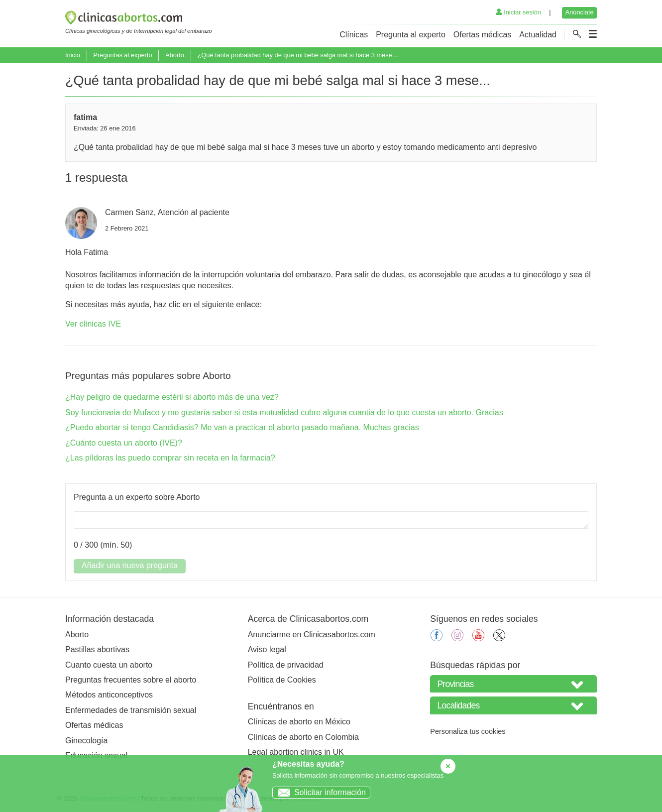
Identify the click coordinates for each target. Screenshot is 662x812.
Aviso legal (267, 649)
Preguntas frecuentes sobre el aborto (131, 680)
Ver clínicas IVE (93, 324)
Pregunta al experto (411, 35)
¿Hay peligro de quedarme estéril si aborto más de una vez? (172, 397)
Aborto (175, 55)
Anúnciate (580, 12)
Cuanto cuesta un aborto (109, 665)
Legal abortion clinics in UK (296, 752)
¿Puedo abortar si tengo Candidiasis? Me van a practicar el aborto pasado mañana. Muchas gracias (242, 427)
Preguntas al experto (122, 55)
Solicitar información (319, 792)
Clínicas (354, 35)
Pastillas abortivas (97, 649)
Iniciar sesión (518, 12)
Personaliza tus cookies (468, 731)
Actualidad (538, 35)
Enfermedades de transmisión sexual (131, 710)
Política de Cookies (282, 680)
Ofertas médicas (482, 35)
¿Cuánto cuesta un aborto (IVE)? (124, 443)
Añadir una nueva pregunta (130, 565)
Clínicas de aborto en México (299, 722)
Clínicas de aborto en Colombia (303, 737)
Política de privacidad (286, 665)
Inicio (73, 55)
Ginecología (86, 741)
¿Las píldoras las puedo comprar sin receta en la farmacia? (170, 458)
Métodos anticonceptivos (109, 695)
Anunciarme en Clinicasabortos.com (312, 635)
